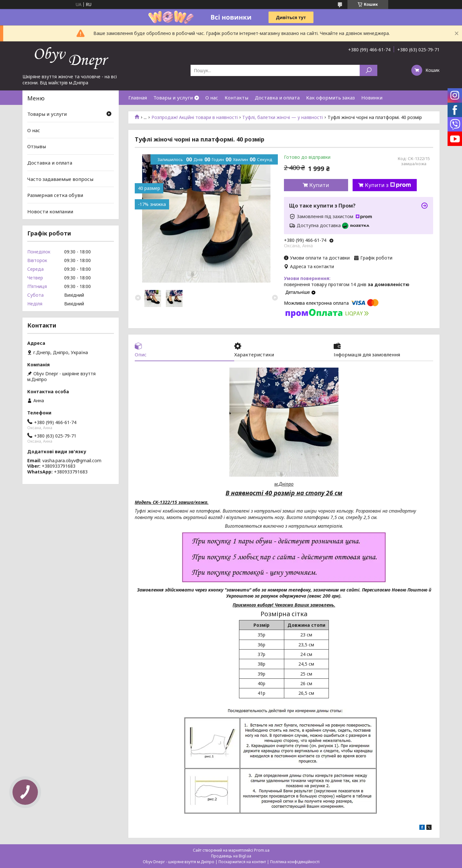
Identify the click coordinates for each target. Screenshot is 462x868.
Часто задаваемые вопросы (60, 179)
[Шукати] (368, 70)
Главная (138, 98)
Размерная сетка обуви (55, 195)
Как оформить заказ (330, 98)
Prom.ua (262, 850)
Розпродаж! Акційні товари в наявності (195, 117)
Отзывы (37, 146)
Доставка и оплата (277, 98)
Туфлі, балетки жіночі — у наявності (282, 117)
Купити (319, 185)
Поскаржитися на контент (242, 862)
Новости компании (50, 211)
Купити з (388, 185)
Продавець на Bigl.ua (231, 856)
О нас (212, 98)
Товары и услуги (173, 98)
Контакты (236, 98)
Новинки (372, 98)
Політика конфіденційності (295, 862)
